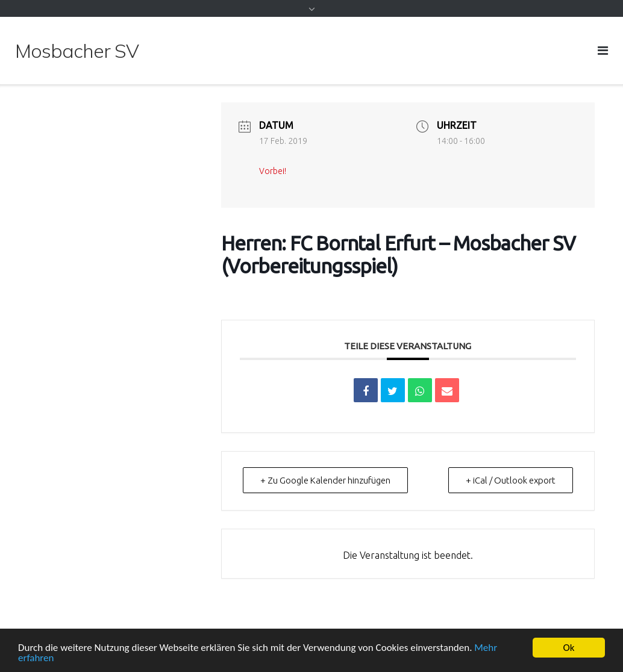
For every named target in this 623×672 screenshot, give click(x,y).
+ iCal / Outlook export (511, 480)
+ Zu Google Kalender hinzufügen (325, 480)
